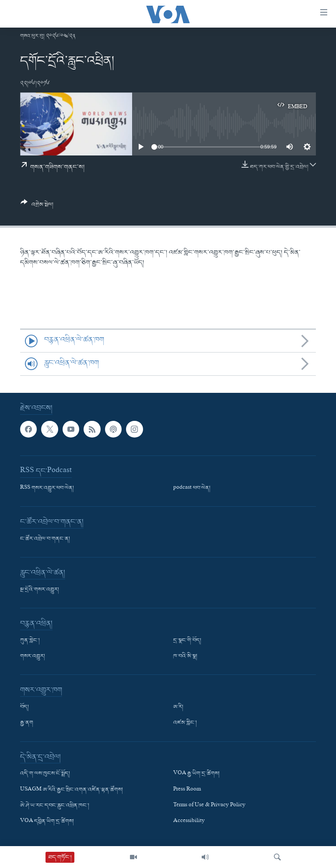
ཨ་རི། (178, 708)
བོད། (24, 708)
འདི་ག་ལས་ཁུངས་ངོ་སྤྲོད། (45, 774)
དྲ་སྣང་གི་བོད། (187, 641)
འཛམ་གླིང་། (185, 723)
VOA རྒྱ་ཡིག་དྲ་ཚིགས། (196, 774)
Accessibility (189, 822)
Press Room (187, 790)
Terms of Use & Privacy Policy (209, 806)
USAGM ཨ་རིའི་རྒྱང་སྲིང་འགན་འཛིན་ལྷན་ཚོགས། (72, 790)
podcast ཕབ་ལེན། (192, 488)
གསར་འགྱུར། (33, 657)
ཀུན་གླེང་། (30, 641)
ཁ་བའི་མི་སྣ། (185, 657)
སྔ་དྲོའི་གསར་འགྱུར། (40, 590)
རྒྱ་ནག (27, 723)
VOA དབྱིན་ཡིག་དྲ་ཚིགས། (47, 822)
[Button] (37, 207)
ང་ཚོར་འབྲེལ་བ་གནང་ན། (45, 539)
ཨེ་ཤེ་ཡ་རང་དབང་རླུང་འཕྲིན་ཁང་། (55, 806)
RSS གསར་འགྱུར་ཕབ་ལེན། (47, 488)
